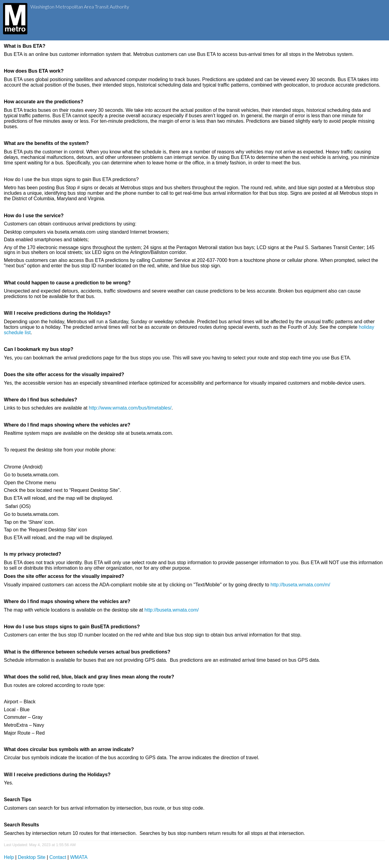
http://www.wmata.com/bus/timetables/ (130, 408)
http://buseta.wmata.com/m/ (300, 585)
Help (9, 857)
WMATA (79, 857)
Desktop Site (32, 857)
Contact (58, 857)
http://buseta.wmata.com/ (172, 610)
